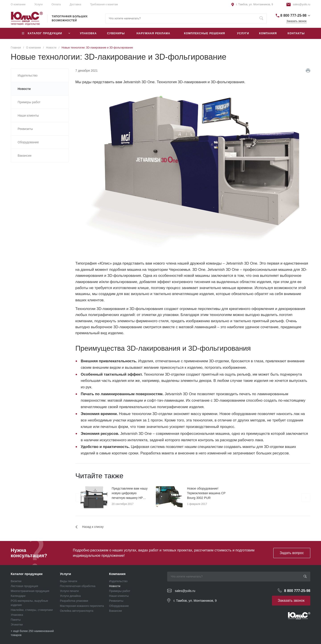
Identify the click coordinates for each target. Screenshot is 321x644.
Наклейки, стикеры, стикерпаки (32, 610)
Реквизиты (116, 601)
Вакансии (115, 611)
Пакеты (16, 620)
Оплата (56, 4)
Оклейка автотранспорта (77, 611)
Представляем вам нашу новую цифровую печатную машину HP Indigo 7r (130, 493)
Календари (18, 596)
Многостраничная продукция (30, 591)
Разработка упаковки (74, 601)
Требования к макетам (104, 4)
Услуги (38, 4)
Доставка (75, 4)
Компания (117, 574)
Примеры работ (120, 591)
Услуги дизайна (70, 596)
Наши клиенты (119, 596)
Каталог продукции (27, 574)
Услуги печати (69, 591)
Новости (115, 586)
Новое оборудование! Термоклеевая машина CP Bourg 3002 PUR (206, 493)
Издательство (118, 581)
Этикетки (17, 625)
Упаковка (17, 615)
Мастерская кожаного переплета (82, 606)
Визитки (16, 581)
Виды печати (69, 581)
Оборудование (119, 606)
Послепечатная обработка (78, 586)
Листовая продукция (24, 586)
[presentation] (80, 498)
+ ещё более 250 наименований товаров (32, 633)
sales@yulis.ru (302, 4)
